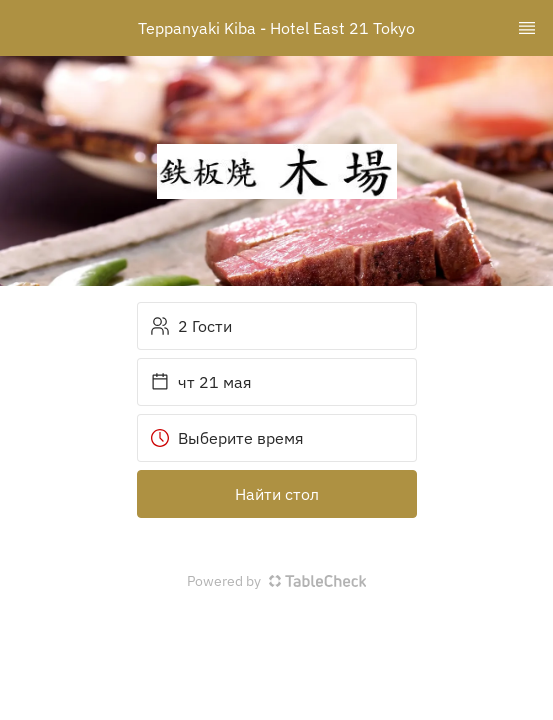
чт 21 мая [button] (201, 382)
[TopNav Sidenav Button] (527, 28)
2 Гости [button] (191, 326)
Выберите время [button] (227, 438)
